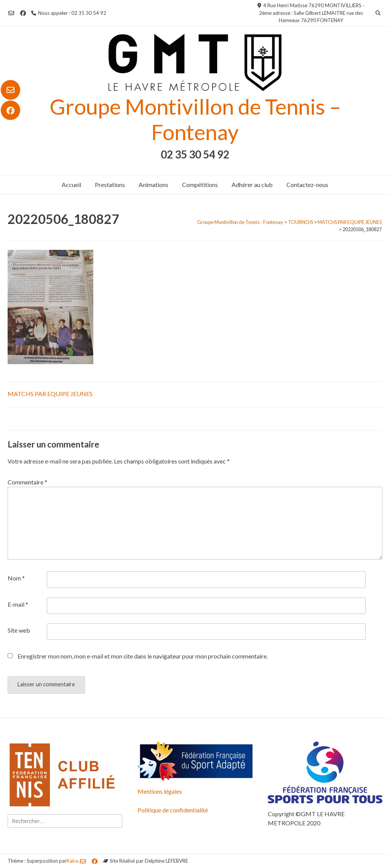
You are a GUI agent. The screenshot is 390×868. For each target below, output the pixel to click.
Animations (153, 185)
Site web (19, 630)
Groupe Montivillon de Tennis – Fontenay (195, 119)
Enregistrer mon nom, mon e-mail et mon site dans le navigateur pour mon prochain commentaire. (143, 656)
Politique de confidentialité (173, 810)
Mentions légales (160, 791)
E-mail (18, 604)
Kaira (72, 861)
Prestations (110, 185)
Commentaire (27, 482)
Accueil (71, 185)
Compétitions (200, 185)
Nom (16, 578)
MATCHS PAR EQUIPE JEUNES (50, 394)
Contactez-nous (307, 185)
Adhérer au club (252, 185)
